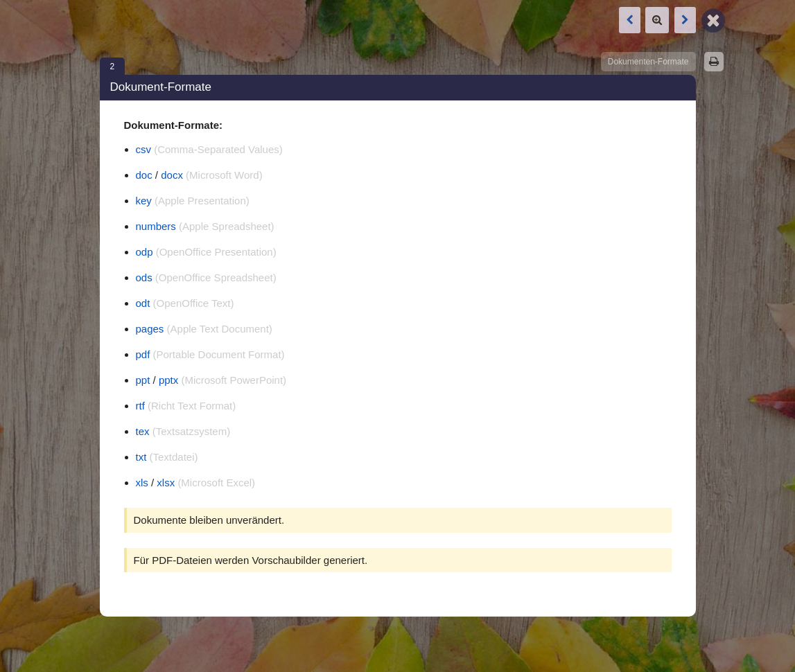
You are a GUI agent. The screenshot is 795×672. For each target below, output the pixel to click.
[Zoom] (657, 20)
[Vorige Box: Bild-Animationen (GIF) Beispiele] (630, 20)
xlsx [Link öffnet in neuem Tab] (166, 483)
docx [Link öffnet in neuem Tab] (172, 175)
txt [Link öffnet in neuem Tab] (141, 457)
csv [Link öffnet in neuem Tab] (144, 149)
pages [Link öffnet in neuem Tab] (150, 329)
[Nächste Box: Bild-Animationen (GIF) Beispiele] (685, 20)
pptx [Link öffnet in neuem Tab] (168, 380)
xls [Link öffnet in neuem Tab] (142, 483)
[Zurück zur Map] (713, 19)
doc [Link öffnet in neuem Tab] (144, 175)
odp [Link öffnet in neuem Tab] (145, 252)
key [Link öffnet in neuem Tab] (144, 201)
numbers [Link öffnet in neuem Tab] (156, 226)
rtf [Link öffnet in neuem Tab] (140, 406)
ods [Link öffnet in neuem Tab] (144, 277)
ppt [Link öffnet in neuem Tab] (143, 380)
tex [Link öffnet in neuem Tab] (143, 431)
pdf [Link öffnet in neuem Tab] (143, 354)
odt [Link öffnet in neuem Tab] (143, 303)
